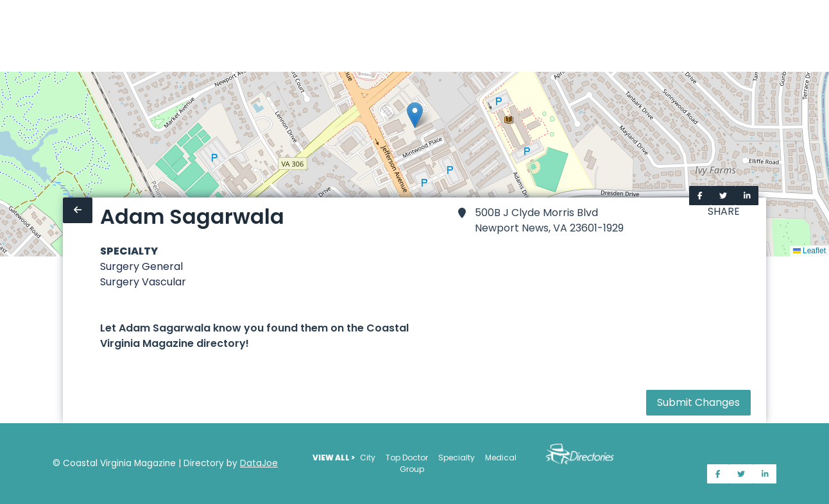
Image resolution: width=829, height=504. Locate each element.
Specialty (457, 458)
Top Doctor (407, 458)
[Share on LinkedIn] (747, 196)
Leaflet (809, 251)
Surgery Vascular (143, 282)
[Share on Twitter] (723, 196)
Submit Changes (698, 402)
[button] (415, 115)
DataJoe (259, 463)
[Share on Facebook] (700, 196)
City (368, 458)
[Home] (8, 36)
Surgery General (141, 266)
